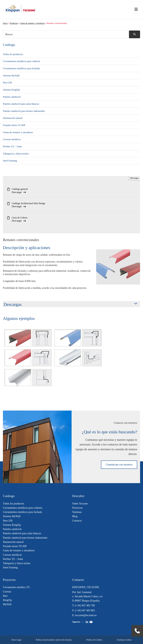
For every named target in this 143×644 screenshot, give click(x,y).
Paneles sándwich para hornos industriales (24, 111)
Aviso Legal (16, 640)
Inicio (5, 23)
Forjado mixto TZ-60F (14, 125)
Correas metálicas (12, 139)
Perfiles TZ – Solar (12, 147)
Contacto (77, 521)
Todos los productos (13, 54)
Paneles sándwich (12, 97)
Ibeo (5, 596)
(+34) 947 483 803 (85, 610)
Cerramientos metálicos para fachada (21, 68)
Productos (14, 23)
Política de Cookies (94, 640)
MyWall (7, 604)
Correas (7, 592)
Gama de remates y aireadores (32, 23)
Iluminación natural (13, 118)
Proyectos (78, 508)
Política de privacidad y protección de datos (54, 640)
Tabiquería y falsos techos (16, 154)
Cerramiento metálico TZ (16, 587)
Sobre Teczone (80, 504)
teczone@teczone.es (86, 615)
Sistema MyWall (11, 76)
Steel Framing (10, 161)
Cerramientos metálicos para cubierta (21, 61)
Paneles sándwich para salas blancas (21, 104)
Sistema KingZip (11, 90)
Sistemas (77, 512)
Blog (75, 516)
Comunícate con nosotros (119, 465)
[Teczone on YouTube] (91, 622)
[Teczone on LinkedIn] (87, 622)
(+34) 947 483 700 (85, 605)
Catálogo (9, 45)
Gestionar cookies (124, 640)
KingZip (7, 600)
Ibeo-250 (7, 83)
